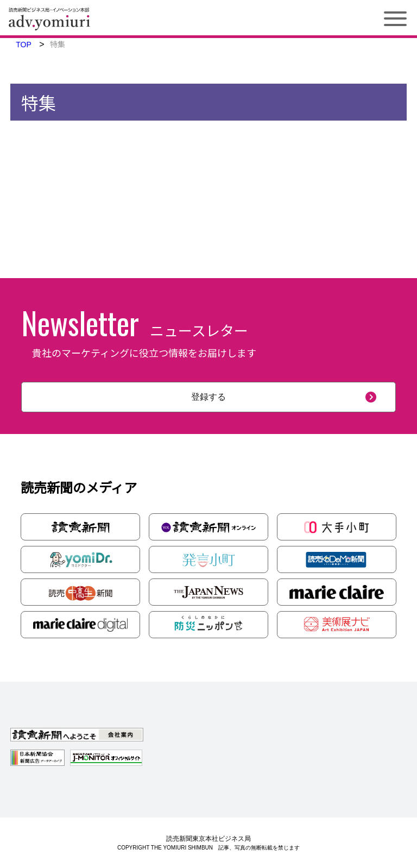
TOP (24, 45)
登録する (208, 397)
